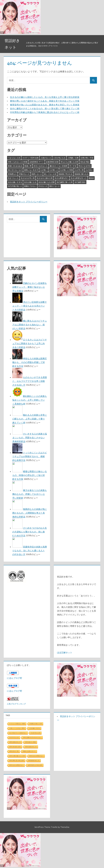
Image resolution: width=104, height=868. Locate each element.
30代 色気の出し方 (15, 742)
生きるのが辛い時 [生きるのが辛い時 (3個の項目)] (28, 178)
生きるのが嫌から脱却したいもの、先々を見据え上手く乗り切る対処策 (45, 97)
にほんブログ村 (14, 678)
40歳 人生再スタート (29, 751)
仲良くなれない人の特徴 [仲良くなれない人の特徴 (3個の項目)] (18, 162)
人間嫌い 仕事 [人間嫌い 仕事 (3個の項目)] (73, 158)
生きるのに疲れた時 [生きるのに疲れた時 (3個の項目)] (45, 178)
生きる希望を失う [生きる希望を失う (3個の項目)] (62, 178)
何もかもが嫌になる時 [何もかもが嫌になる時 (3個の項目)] (69, 162)
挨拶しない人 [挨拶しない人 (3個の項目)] (37, 174)
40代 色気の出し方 (31, 747)
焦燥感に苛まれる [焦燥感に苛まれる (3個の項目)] (65, 174)
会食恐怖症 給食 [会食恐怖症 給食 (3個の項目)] (52, 162)
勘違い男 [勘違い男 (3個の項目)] (28, 166)
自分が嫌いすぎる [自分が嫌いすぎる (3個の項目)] (15, 182)
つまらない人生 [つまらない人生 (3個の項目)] (14, 158)
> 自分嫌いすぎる (34, 728)
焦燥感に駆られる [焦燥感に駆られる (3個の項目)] (82, 174)
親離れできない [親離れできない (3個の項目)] (30, 186)
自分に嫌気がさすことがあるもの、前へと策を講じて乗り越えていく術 (45, 108)
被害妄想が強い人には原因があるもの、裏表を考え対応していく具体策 (45, 105)
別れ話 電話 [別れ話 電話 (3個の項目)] (85, 162)
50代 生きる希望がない (36, 756)
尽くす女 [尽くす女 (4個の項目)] (73, 166)
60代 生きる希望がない (17, 765)
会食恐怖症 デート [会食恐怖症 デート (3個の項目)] (37, 162)
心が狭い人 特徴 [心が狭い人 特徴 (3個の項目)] (66, 170)
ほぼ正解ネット (65, 653)
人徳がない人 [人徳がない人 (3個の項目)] (46, 158)
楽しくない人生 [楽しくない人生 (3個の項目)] (50, 174)
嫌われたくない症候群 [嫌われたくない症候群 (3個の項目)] (58, 166)
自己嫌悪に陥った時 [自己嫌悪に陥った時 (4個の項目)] (65, 182)
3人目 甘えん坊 (14, 738)
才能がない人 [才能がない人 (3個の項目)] (24, 174)
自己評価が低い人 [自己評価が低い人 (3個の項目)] (15, 186)
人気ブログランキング (16, 704)
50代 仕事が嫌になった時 (17, 756)
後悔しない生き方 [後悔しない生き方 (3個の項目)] (31, 170)
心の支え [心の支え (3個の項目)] (89, 170)
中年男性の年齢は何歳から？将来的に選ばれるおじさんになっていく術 (45, 112)
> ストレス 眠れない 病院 (17, 724)
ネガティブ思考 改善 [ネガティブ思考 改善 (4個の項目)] (30, 158)
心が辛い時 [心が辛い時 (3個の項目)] (79, 170)
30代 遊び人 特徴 (30, 742)
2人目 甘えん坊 (35, 733)
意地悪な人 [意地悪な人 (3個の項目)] (12, 174)
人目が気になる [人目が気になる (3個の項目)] (59, 158)
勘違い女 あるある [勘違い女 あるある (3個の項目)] (15, 166)
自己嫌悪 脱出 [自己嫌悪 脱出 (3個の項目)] (80, 182)
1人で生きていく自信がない (18, 733)
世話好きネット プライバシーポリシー (29, 202)
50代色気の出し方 (34, 761)
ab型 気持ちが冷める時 (35, 765)
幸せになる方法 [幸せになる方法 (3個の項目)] (85, 166)
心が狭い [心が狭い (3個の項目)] (44, 170)
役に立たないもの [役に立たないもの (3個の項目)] (15, 170)
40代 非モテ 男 (14, 751)
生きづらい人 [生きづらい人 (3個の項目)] (13, 178)
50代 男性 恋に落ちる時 (17, 761)
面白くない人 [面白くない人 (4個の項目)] (55, 186)
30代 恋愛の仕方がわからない (32, 738)
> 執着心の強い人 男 (36, 724)
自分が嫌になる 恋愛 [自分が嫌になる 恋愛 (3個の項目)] (47, 182)
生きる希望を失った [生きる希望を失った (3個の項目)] (79, 178)
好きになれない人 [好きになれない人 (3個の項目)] (41, 166)
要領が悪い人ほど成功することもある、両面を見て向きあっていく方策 (45, 101)
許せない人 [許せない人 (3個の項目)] (43, 186)
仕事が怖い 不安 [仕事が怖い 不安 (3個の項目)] (87, 158)
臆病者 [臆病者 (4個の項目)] (91, 178)
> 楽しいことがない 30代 (17, 728)
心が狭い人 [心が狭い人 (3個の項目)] (54, 170)
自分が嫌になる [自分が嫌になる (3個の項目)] (30, 182)
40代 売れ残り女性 (15, 747)
